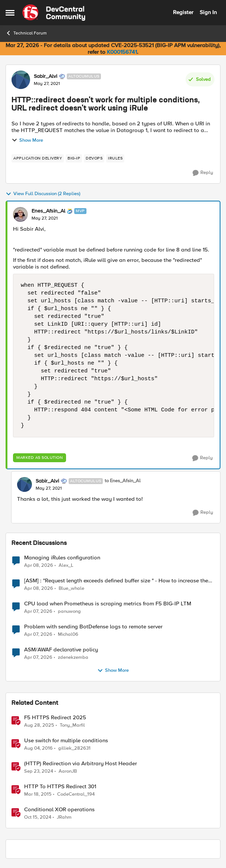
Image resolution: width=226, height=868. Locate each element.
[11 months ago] (39, 726)
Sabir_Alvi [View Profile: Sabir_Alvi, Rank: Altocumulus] (45, 76)
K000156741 (122, 52)
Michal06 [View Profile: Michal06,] (68, 634)
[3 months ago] (39, 565)
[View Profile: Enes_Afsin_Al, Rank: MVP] (20, 214)
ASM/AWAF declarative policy (61, 650)
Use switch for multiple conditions (66, 741)
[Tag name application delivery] (38, 158)
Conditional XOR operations (59, 810)
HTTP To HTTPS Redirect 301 (60, 787)
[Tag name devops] (94, 158)
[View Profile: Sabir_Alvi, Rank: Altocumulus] (21, 80)
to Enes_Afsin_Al (123, 481)
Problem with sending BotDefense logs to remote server (93, 627)
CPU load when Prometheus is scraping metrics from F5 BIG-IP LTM (108, 604)
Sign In (208, 12)
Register (183, 12)
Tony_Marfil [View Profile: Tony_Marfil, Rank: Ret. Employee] (72, 725)
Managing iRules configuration (62, 558)
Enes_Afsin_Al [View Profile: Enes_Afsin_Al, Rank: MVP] (48, 211)
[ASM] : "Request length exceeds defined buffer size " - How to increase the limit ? (116, 581)
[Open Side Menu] (10, 13)
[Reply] (203, 173)
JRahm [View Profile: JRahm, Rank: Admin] (64, 817)
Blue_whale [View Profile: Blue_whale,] (71, 588)
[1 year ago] (39, 772)
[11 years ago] (38, 795)
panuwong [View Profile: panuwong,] (69, 611)
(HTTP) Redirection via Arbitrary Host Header (81, 764)
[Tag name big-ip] (74, 158)
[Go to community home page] (54, 13)
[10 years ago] (38, 749)
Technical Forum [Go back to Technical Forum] (26, 33)
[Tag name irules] (115, 158)
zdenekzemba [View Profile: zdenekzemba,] (73, 657)
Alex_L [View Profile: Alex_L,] (66, 565)
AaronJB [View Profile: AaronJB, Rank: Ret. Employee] (68, 771)
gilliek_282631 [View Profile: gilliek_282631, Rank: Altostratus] (74, 748)
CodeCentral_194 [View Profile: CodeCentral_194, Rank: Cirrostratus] (76, 794)
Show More (27, 140)
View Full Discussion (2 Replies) (43, 194)
